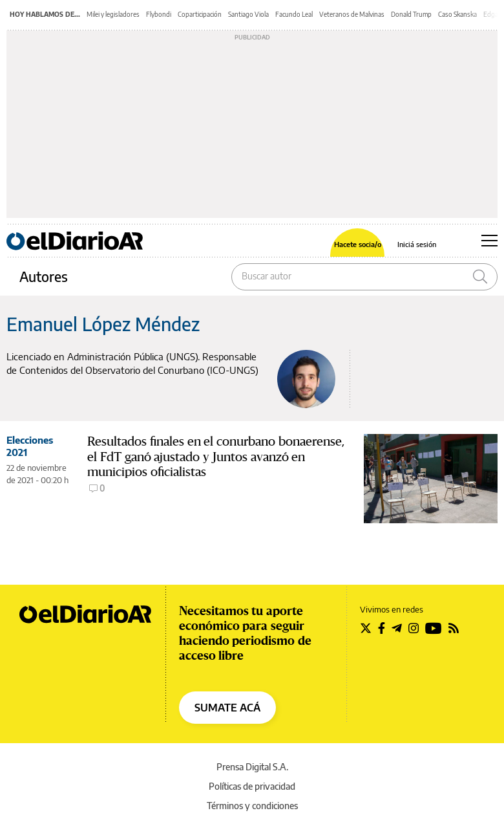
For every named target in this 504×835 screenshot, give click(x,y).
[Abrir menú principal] (489, 241)
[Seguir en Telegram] (397, 628)
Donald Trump (411, 14)
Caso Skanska (457, 14)
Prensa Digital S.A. (252, 767)
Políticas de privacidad (252, 786)
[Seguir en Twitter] (366, 628)
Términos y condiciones (252, 806)
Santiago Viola (248, 14)
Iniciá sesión (417, 244)
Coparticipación (200, 14)
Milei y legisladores (113, 14)
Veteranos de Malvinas (352, 14)
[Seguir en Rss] (454, 628)
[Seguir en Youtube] (434, 628)
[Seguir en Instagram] (414, 628)
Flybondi (159, 14)
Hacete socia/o (358, 244)
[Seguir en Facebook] (382, 628)
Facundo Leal (294, 14)
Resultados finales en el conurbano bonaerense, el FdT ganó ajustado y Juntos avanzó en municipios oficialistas (216, 457)
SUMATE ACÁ (227, 708)
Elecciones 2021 (30, 446)
